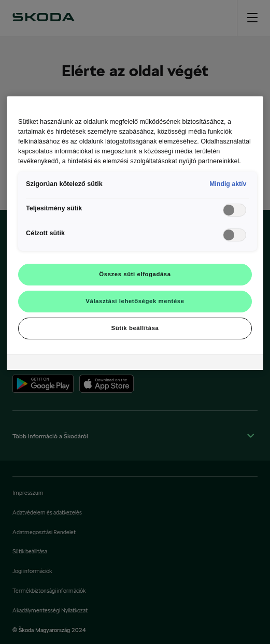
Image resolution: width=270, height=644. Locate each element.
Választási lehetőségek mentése (135, 301)
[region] (135, 233)
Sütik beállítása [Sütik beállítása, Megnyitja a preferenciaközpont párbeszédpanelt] (135, 328)
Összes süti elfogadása (135, 274)
